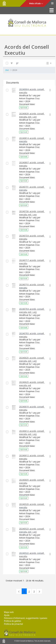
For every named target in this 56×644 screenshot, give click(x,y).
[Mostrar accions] (50, 90)
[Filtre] (12, 63)
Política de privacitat (14, 624)
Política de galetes (13, 621)
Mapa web (9, 612)
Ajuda (7, 615)
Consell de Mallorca (4, 3)
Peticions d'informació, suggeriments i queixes (26, 618)
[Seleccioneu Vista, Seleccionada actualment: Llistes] (49, 63)
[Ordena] (17, 63)
